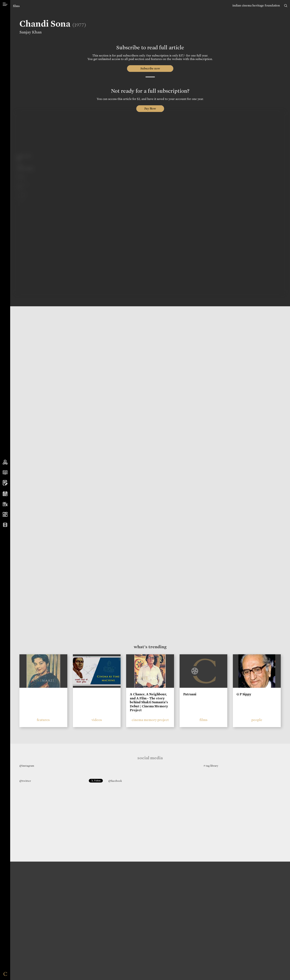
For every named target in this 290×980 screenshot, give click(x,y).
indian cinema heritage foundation (256, 5)
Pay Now (150, 109)
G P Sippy (244, 694)
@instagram (27, 766)
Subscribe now (150, 68)
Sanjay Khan (28, 32)
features (43, 720)
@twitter (25, 781)
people (257, 720)
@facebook (115, 781)
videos (97, 720)
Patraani (190, 694)
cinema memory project (150, 720)
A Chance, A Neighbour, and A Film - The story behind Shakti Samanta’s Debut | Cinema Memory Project (149, 702)
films (16, 6)
